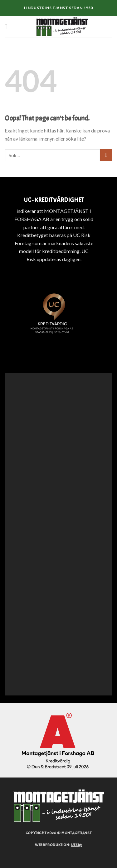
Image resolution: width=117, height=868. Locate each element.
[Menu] (8, 26)
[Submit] (106, 155)
